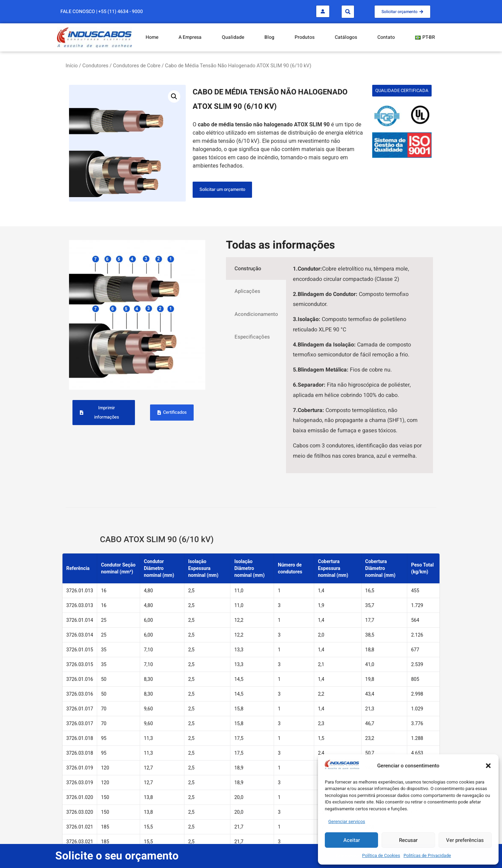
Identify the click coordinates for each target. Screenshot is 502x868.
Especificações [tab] (252, 337)
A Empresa (190, 37)
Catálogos (346, 37)
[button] (488, 766)
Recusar (408, 840)
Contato (386, 37)
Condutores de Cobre (137, 66)
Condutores (95, 66)
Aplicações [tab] (247, 291)
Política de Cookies (381, 855)
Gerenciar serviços (347, 821)
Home (152, 37)
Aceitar (352, 840)
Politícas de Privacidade (427, 855)
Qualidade (233, 37)
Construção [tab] (248, 269)
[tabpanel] (360, 365)
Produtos (305, 37)
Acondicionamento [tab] (256, 314)
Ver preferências (465, 840)
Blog (269, 37)
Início (72, 66)
